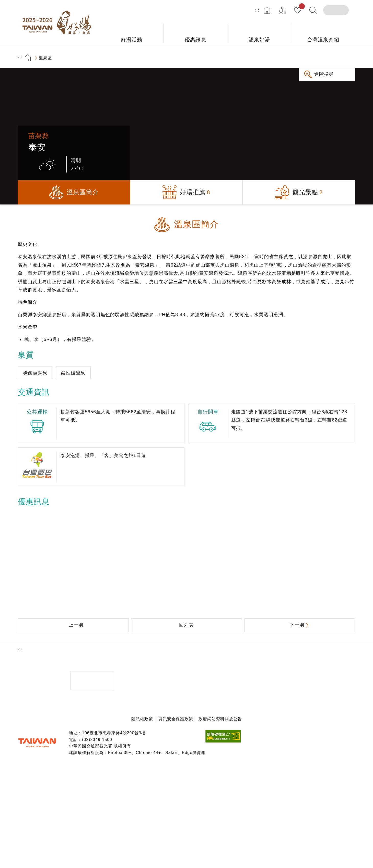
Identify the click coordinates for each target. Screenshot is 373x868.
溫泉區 (45, 58)
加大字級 (334, 58)
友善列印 (305, 58)
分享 (319, 58)
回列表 (186, 625)
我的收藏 (301, 7)
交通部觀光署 (37, 743)
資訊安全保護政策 (176, 719)
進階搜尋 (324, 74)
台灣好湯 (59, 23)
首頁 (267, 10)
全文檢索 (313, 10)
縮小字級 (348, 58)
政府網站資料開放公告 (220, 719)
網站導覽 (282, 10)
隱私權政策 (142, 719)
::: (257, 10)
